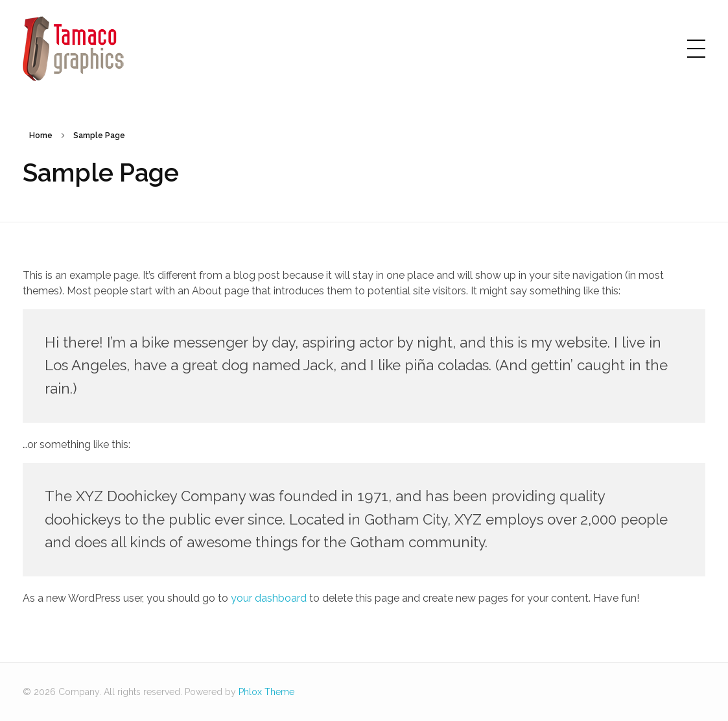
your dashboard (269, 598)
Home (41, 136)
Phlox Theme (266, 692)
